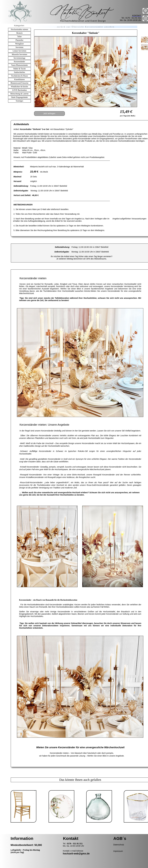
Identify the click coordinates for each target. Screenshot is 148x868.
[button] (36, 66)
